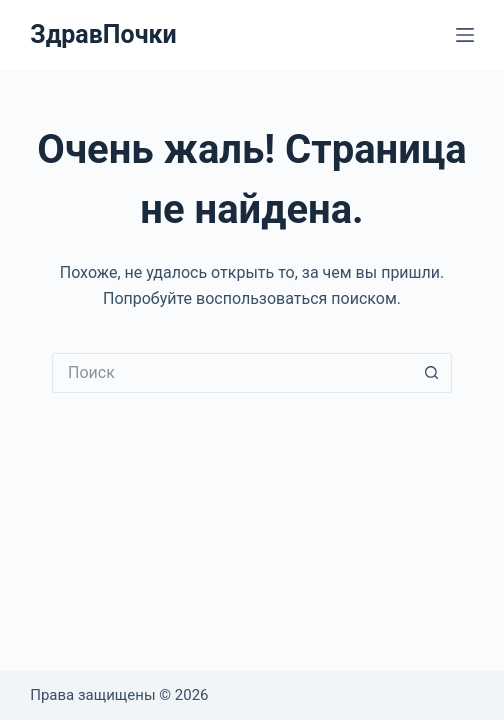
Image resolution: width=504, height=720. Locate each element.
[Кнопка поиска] (432, 373)
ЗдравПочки (103, 34)
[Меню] (465, 35)
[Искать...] (232, 373)
